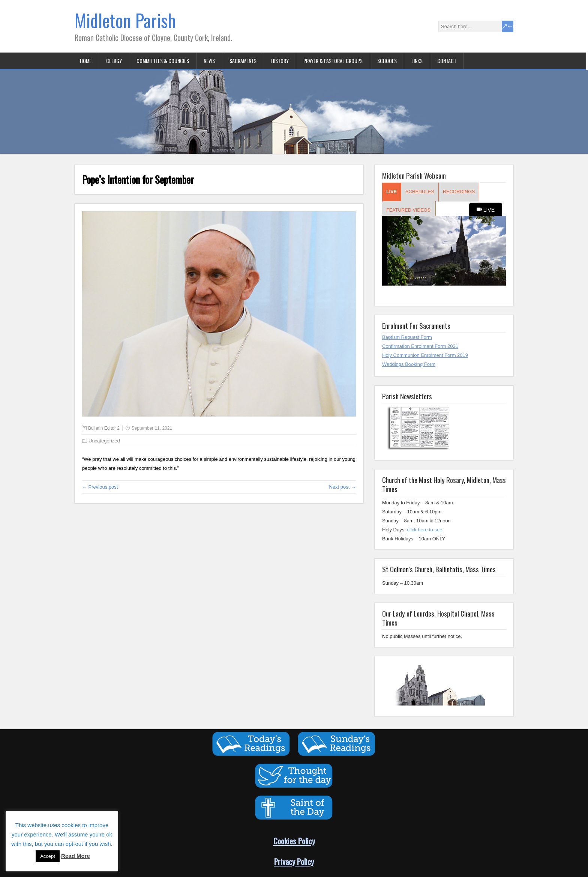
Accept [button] (48, 856)
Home (86, 61)
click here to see (424, 530)
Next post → (342, 487)
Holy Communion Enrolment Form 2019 (425, 355)
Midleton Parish (125, 20)
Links (417, 61)
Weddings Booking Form (409, 364)
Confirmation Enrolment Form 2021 (420, 346)
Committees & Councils (163, 61)
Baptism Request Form (407, 337)
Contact (447, 61)
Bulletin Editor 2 (104, 428)
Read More (76, 856)
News (209, 61)
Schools (387, 61)
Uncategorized (104, 441)
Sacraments (243, 61)
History (280, 61)
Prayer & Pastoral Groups (333, 61)
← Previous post (100, 487)
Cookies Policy (294, 841)
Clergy (114, 61)
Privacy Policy (294, 861)
